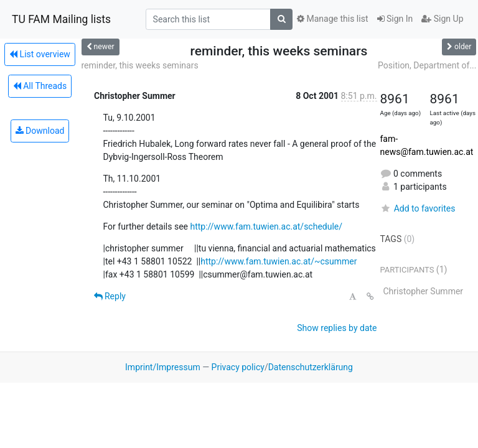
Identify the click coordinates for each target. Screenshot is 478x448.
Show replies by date (337, 328)
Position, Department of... (427, 65)
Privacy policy (238, 367)
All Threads (40, 86)
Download (40, 131)
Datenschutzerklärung (311, 367)
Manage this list (332, 19)
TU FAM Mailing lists (61, 19)
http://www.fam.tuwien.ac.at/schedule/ (266, 226)
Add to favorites (418, 208)
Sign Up (442, 19)
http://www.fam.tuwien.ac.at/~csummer (279, 261)
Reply (110, 296)
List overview (40, 54)
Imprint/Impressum (163, 367)
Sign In (395, 19)
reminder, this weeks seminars (140, 65)
